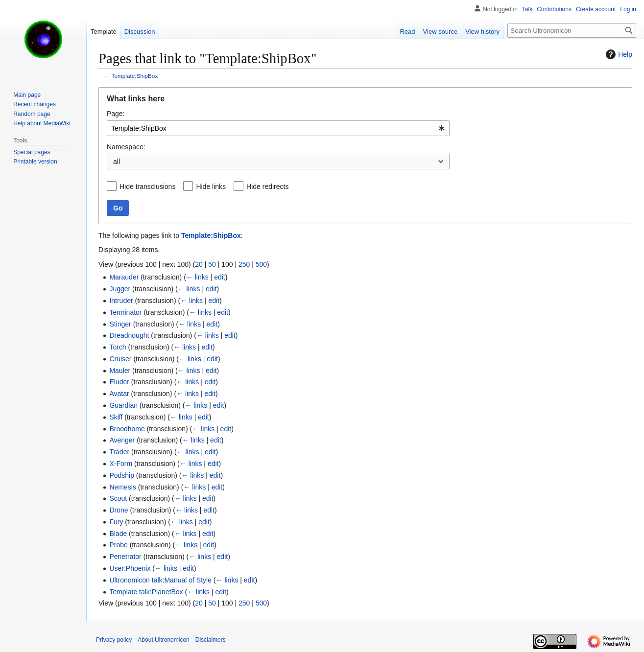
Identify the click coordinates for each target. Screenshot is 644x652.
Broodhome (127, 429)
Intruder (121, 301)
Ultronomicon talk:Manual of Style (160, 580)
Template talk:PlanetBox (146, 592)
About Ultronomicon (163, 640)
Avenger (122, 440)
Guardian (123, 405)
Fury (116, 522)
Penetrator (125, 557)
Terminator (125, 312)
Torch (118, 347)
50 (212, 264)
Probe (118, 545)
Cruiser (120, 359)
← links (197, 277)
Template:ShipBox (135, 76)
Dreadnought (129, 335)
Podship (122, 475)
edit (220, 277)
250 (244, 264)
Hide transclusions (147, 186)
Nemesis (122, 487)
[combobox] (278, 128)
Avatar (119, 394)
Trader (119, 452)
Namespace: (126, 147)
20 (199, 264)
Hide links (211, 186)
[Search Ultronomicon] (572, 31)
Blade (118, 534)
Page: (116, 114)
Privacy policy (114, 640)
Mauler (120, 371)
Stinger (120, 324)
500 (261, 264)
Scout (118, 498)
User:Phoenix (130, 568)
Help (618, 54)
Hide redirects (267, 186)
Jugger (120, 289)
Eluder (119, 382)
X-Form (121, 464)
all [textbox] (117, 162)
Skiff (116, 417)
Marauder (124, 277)
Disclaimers (211, 640)
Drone (119, 510)
